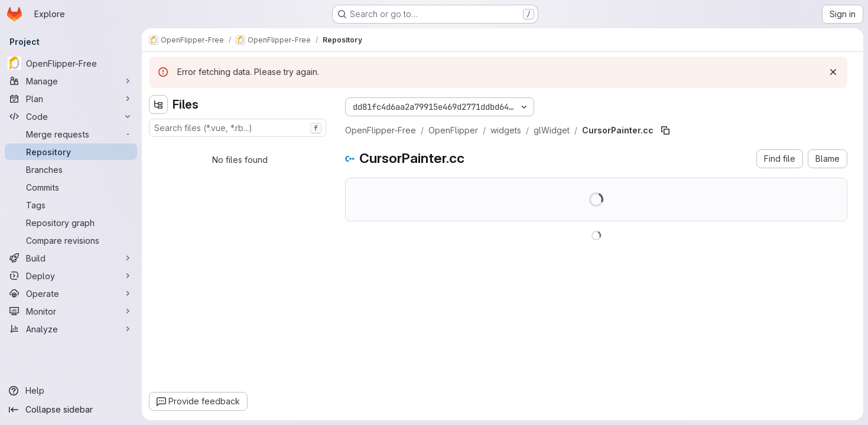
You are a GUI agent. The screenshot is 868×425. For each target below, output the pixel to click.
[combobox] (238, 128)
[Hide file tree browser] (158, 104)
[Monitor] (71, 311)
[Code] (71, 116)
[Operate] (71, 293)
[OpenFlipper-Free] (71, 63)
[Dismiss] (833, 72)
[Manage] (71, 81)
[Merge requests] (71, 134)
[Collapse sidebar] (71, 410)
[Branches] (71, 169)
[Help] (71, 391)
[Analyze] (71, 329)
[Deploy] (71, 276)
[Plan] (71, 99)
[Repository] (71, 152)
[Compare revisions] (71, 240)
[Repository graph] (71, 223)
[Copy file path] (665, 130)
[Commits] (71, 187)
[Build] (71, 258)
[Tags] (71, 205)
